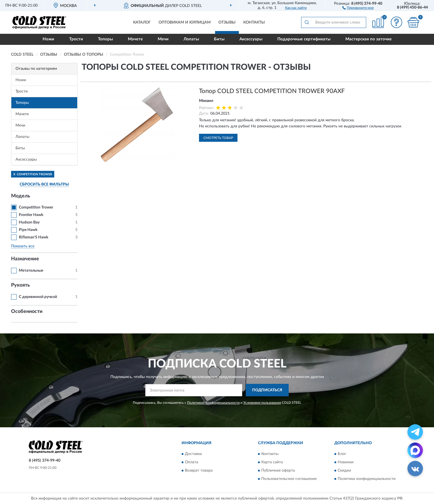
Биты (219, 39)
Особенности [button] (27, 312)
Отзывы (227, 22)
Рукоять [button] (20, 285)
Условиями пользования (262, 403)
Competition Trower (36, 207)
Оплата (192, 462)
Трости (76, 39)
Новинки (346, 462)
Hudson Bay (29, 222)
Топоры (105, 39)
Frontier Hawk (31, 215)
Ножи (48, 39)
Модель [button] (21, 196)
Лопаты (191, 39)
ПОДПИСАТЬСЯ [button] (267, 390)
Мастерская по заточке (369, 39)
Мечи (163, 39)
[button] (358, 7)
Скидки (344, 470)
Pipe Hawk (28, 230)
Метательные (31, 271)
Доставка (193, 454)
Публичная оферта (278, 470)
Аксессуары (251, 39)
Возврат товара (199, 470)
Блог (342, 454)
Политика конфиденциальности (367, 479)
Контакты (254, 22)
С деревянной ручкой (38, 297)
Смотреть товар (218, 138)
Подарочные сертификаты (304, 39)
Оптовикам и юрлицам (185, 22)
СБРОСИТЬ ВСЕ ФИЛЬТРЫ (44, 184)
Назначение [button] (25, 259)
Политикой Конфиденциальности (213, 403)
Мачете (135, 39)
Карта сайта (272, 462)
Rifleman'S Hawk (33, 237)
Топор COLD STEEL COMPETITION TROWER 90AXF (272, 91)
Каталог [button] (142, 22)
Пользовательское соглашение (289, 479)
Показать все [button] (23, 246)
